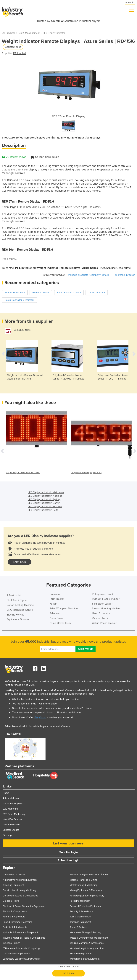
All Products (9, 33)
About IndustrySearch (14, 804)
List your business (68, 843)
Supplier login (68, 852)
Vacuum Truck (100, 618)
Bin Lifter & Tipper (17, 600)
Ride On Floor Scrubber (106, 599)
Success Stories (11, 830)
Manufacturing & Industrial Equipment (89, 875)
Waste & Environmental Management (89, 938)
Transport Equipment (80, 922)
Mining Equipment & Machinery (86, 890)
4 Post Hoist (14, 595)
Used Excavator (101, 613)
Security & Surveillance (82, 911)
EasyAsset (40, 718)
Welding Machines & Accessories (87, 943)
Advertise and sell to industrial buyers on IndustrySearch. (38, 726)
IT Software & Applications (16, 954)
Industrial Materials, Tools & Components (24, 938)
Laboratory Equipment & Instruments (22, 959)
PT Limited (20, 53)
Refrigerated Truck (103, 594)
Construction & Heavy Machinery (20, 890)
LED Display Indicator (54, 33)
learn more (20, 562)
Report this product (124, 275)
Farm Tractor (57, 599)
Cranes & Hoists (11, 901)
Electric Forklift (15, 615)
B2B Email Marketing (14, 814)
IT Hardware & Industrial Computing (21, 948)
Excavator (55, 594)
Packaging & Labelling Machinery (87, 896)
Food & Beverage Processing (18, 922)
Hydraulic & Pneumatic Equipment (20, 932)
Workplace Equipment (81, 954)
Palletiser (55, 613)
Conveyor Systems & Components (20, 896)
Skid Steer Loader (102, 604)
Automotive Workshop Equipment (20, 880)
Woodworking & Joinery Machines (87, 948)
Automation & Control (14, 875)
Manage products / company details (88, 275)
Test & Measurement (29, 33)
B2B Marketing (11, 809)
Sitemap (7, 835)
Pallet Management (80, 901)
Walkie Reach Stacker (104, 623)
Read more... (9, 259)
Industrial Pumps (11, 943)
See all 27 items (22, 330)
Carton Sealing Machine (20, 605)
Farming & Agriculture (14, 917)
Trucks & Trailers (78, 927)
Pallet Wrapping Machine (64, 609)
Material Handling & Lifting (83, 880)
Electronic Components (15, 911)
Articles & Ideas (11, 798)
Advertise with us (12, 825)
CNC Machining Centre (20, 610)
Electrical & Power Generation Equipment (24, 906)
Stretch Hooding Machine (107, 609)
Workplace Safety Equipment (85, 959)
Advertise (130, 3)
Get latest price (13, 47)
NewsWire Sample (12, 819)
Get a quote (68, 973)
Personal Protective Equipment (86, 906)
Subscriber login (68, 860)
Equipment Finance (18, 620)
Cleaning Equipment (13, 885)
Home (6, 793)
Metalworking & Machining (84, 885)
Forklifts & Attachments (15, 927)
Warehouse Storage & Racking (85, 932)
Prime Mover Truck (60, 623)
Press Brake (56, 618)
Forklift (53, 604)
